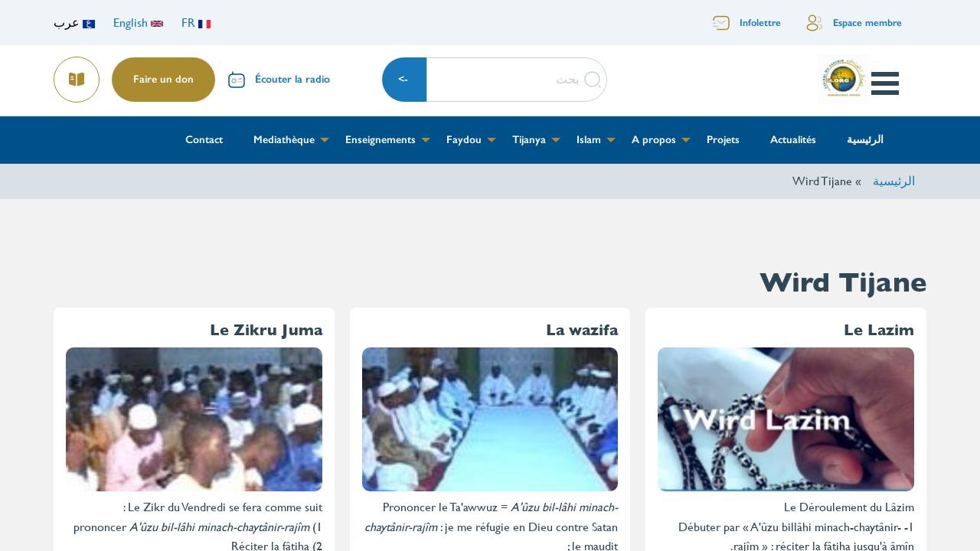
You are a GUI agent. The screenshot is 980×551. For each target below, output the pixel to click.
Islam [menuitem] (589, 140)
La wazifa (582, 330)
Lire (77, 75)
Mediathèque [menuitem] (284, 140)
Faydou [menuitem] (464, 140)
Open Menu (884, 83)
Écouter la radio (292, 79)
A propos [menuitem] (654, 140)
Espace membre (867, 23)
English (138, 23)
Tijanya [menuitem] (529, 140)
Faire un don (163, 79)
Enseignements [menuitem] (381, 140)
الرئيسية (894, 181)
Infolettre (760, 23)
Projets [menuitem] (723, 140)
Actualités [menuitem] (793, 140)
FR (196, 23)
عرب (74, 23)
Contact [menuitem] (204, 140)
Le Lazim (879, 330)
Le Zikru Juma (266, 330)
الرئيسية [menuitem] (865, 140)
